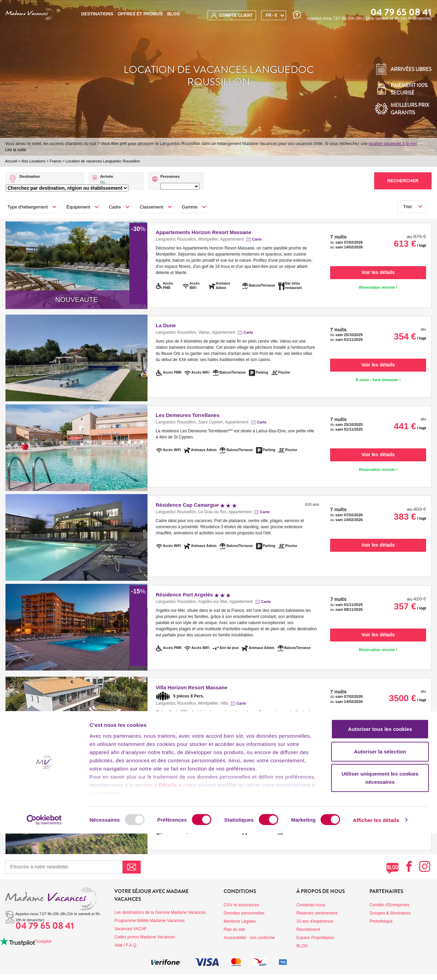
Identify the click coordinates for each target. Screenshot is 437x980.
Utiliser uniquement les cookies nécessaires (380, 925)
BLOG (174, 14)
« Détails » (168, 932)
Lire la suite (16, 150)
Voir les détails (378, 272)
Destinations (97, 14)
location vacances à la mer (393, 144)
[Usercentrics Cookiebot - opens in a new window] (44, 967)
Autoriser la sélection (380, 898)
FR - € (271, 15)
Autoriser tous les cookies (380, 876)
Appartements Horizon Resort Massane (203, 232)
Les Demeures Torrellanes (187, 415)
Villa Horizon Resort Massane (192, 687)
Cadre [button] (115, 207)
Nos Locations (33, 161)
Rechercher (403, 181)
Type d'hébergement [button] (28, 207)
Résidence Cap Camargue (196, 505)
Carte (257, 239)
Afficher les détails (376, 967)
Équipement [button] (78, 207)
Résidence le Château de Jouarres (197, 778)
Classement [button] (151, 207)
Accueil (11, 161)
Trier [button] (408, 207)
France (55, 161)
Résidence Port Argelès (193, 595)
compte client (232, 16)
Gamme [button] (190, 207)
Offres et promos (140, 14)
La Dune (166, 325)
